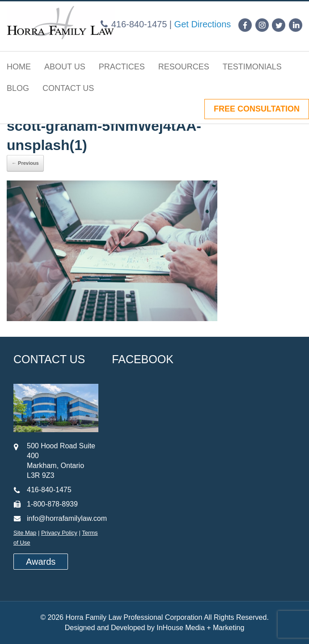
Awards (41, 562)
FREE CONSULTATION (257, 109)
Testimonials (252, 67)
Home (19, 67)
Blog (18, 88)
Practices (122, 67)
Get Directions (203, 24)
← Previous (25, 163)
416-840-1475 (139, 24)
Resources (184, 67)
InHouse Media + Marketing (200, 628)
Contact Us (68, 88)
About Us (65, 67)
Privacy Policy (59, 533)
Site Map (25, 533)
